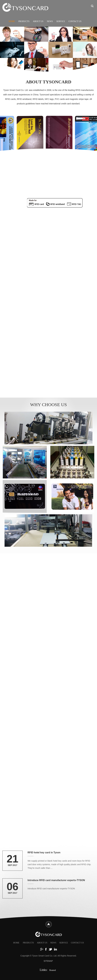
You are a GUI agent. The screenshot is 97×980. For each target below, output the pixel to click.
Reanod (53, 970)
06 (12, 887)
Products (24, 21)
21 (12, 859)
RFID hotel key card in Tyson (44, 852)
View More (39, 237)
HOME (16, 943)
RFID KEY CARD (41, 289)
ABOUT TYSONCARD (49, 82)
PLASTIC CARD (49, 611)
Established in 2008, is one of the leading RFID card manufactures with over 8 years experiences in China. (49, 217)
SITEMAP (48, 961)
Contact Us (75, 21)
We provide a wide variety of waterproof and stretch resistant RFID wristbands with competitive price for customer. (43, 743)
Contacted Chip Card (58, 191)
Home (12, 21)
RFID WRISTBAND (39, 726)
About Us (38, 21)
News (50, 21)
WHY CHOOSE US (49, 405)
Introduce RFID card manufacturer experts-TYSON (56, 880)
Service (61, 21)
